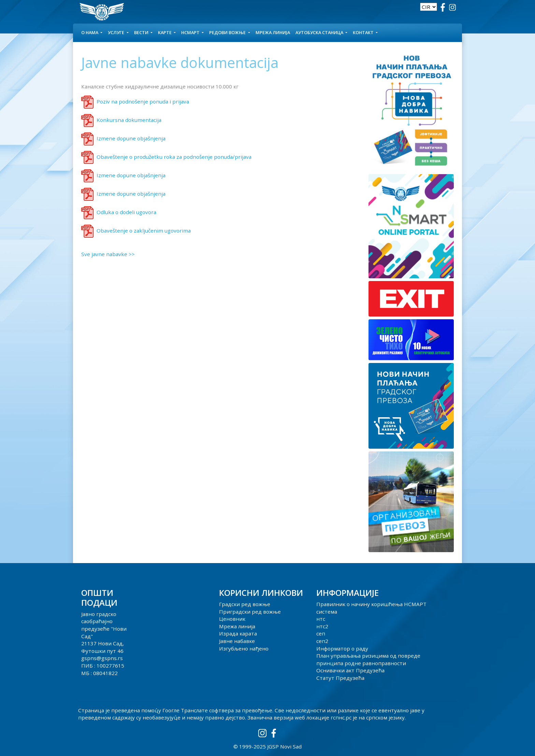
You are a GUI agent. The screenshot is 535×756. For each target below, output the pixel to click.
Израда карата (238, 633)
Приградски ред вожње (250, 612)
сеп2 (322, 641)
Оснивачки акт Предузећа (350, 670)
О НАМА (90, 32)
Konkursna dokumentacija (129, 120)
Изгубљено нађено (244, 648)
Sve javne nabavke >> (108, 254)
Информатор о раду (342, 648)
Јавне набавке (237, 641)
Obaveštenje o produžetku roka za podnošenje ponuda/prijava (174, 157)
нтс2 (322, 626)
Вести (142, 32)
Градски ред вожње (245, 604)
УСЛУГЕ (117, 32)
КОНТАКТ (364, 32)
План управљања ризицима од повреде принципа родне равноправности (368, 659)
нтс (321, 619)
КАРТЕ (165, 32)
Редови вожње (228, 32)
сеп (321, 633)
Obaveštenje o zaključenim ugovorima (144, 230)
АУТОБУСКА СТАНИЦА (320, 32)
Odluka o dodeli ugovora (126, 212)
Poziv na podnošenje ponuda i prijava (143, 101)
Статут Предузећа (340, 678)
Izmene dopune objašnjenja (131, 138)
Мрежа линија (273, 32)
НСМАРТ (191, 32)
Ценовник (232, 619)
